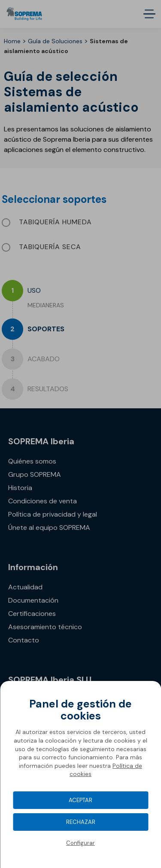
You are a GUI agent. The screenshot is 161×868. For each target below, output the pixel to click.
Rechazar (81, 822)
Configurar (80, 843)
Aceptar (80, 800)
